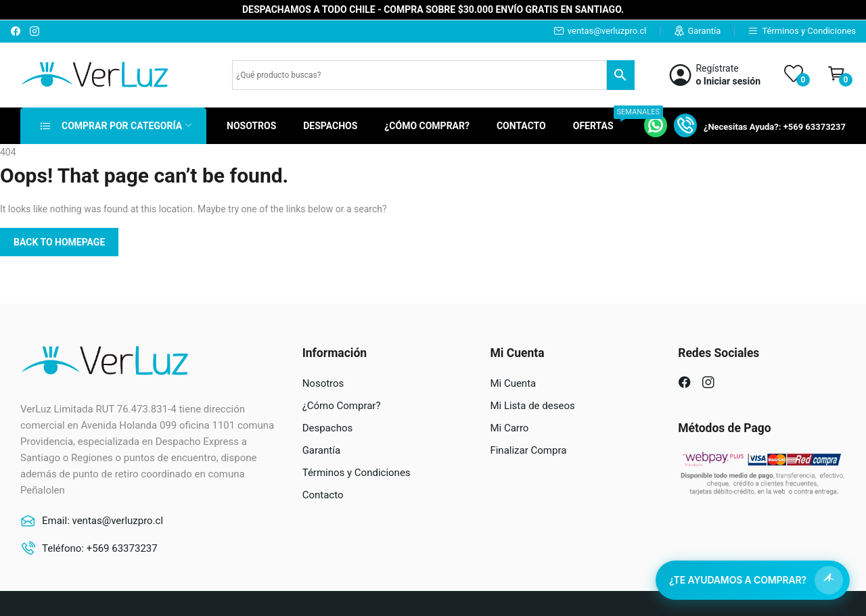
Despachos (328, 428)
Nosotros (323, 383)
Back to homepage (59, 242)
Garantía (705, 31)
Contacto (323, 495)
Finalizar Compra (528, 450)
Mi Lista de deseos (532, 406)
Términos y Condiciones (809, 31)
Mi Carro (509, 428)
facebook (16, 31)
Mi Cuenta (513, 383)
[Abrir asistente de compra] (753, 580)
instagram (35, 31)
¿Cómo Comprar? (342, 406)
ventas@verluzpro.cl (607, 31)
